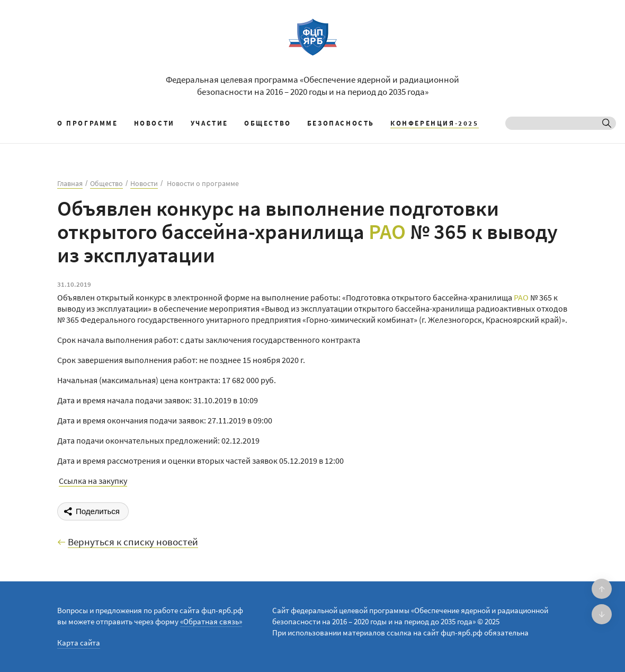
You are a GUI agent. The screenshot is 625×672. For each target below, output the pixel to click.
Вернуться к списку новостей (133, 542)
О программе (88, 123)
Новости (154, 123)
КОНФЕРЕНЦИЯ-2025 (435, 123)
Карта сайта (79, 643)
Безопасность (341, 123)
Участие (209, 123)
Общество (268, 123)
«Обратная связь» (211, 621)
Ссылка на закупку (93, 481)
